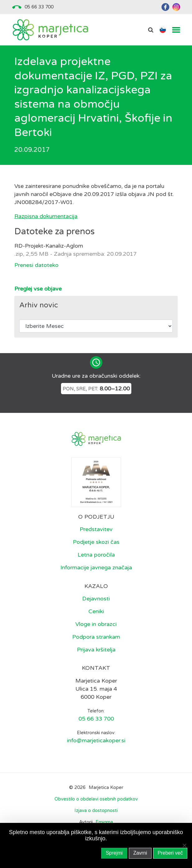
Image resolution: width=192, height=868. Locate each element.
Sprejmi (114, 853)
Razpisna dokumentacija (46, 216)
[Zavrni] (184, 845)
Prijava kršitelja (96, 650)
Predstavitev (96, 529)
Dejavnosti (96, 599)
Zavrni (140, 853)
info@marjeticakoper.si (96, 740)
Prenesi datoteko (36, 265)
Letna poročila (96, 555)
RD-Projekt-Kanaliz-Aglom (49, 246)
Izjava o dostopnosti (96, 810)
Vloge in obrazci (96, 624)
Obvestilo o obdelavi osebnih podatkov (96, 799)
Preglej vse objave (38, 289)
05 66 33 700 (39, 7)
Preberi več (170, 853)
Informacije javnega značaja (96, 567)
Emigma (104, 822)
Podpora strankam (96, 637)
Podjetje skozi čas (96, 542)
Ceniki (96, 611)
